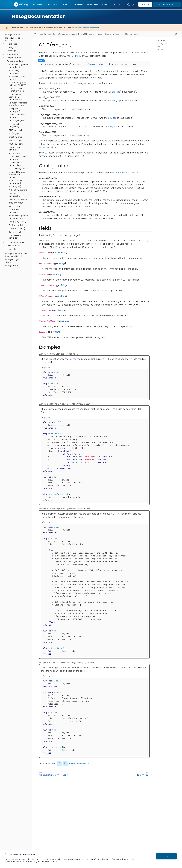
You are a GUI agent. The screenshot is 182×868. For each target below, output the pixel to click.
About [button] (105, 4)
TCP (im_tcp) (114, 92)
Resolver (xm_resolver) (15, 195)
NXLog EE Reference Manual (14, 39)
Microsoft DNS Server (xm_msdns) (18, 158)
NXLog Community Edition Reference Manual (17, 255)
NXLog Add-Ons (12, 266)
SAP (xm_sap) (15, 206)
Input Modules (13, 54)
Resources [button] (92, 4)
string (62, 263)
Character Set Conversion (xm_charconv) (16, 97)
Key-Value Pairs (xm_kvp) (16, 149)
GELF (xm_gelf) (16, 130)
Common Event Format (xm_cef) (16, 90)
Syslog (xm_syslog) (17, 222)
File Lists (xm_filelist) (18, 121)
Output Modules (14, 58)
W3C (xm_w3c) (16, 225)
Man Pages (12, 44)
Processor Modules (16, 242)
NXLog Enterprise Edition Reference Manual (57, 34)
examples (44, 147)
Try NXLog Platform (166, 4)
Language (12, 51)
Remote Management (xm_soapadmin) (19, 217)
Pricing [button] (64, 4)
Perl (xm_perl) (15, 187)
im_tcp (73, 359)
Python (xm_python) (18, 190)
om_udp (113, 127)
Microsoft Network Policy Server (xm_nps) (17, 175)
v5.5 (175, 34)
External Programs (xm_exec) (17, 116)
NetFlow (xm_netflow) (18, 169)
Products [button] (37, 4)
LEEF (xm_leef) (15, 153)
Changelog (12, 249)
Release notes (13, 246)
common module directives (125, 173)
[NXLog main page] (21, 5)
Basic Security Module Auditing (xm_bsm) (18, 84)
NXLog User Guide (13, 35)
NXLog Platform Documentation (85, 28)
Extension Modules (15, 61)
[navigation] (2, 35)
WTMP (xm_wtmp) (17, 229)
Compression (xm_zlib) (15, 237)
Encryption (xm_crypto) (14, 110)
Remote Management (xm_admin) (19, 66)
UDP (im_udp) (115, 101)
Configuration (13, 47)
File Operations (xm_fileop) (15, 126)
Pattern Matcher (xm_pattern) (16, 182)
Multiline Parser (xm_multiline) (15, 164)
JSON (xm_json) (16, 144)
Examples (161, 50)
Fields (160, 47)
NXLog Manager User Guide (15, 261)
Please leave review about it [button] (79, 764)
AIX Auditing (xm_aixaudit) (15, 72)
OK (166, 856)
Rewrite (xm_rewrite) (18, 199)
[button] (134, 5)
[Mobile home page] (35, 34)
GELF (46, 153)
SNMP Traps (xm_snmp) (14, 211)
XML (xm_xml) (15, 232)
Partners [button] (77, 4)
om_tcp (112, 118)
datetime (62, 253)
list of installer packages (95, 64)
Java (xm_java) (16, 141)
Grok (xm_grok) (16, 137)
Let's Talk (145, 4)
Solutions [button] (51, 4)
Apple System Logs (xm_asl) (17, 78)
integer (65, 285)
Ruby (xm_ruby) (16, 203)
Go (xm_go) (14, 134)
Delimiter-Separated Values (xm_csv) (18, 104)
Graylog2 (76, 56)
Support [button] (117, 4)
